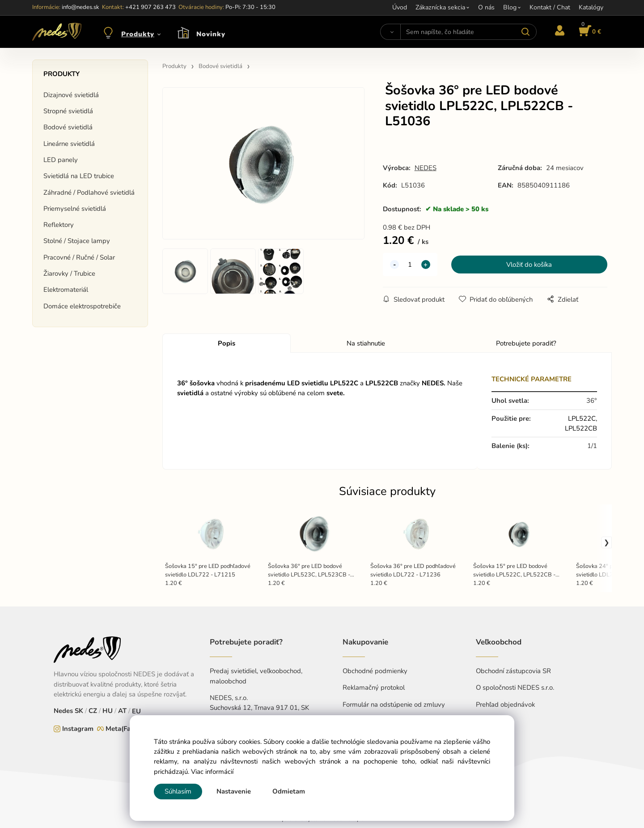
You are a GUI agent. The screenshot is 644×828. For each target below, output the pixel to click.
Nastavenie (234, 791)
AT (122, 711)
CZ (93, 711)
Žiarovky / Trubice (69, 273)
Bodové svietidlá (68, 127)
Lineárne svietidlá (69, 144)
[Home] (57, 32)
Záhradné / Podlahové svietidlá (89, 192)
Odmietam (289, 791)
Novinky (211, 34)
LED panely (61, 160)
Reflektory (59, 225)
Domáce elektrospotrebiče (82, 306)
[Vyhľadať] (390, 32)
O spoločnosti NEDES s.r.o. (515, 687)
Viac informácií (212, 772)
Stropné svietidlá (68, 111)
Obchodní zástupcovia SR (513, 671)
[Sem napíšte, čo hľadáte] (468, 32)
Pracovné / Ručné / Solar (79, 257)
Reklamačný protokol (374, 687)
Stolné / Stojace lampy (77, 241)
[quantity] (410, 265)
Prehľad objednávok (505, 704)
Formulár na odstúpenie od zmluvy (394, 704)
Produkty (138, 34)
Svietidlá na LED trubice (79, 176)
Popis (227, 343)
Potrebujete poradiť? (526, 343)
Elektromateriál (66, 290)
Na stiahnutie (366, 343)
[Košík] (589, 32)
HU (108, 711)
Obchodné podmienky (375, 671)
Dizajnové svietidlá (71, 95)
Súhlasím (178, 791)
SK (79, 711)
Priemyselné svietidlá (75, 209)
